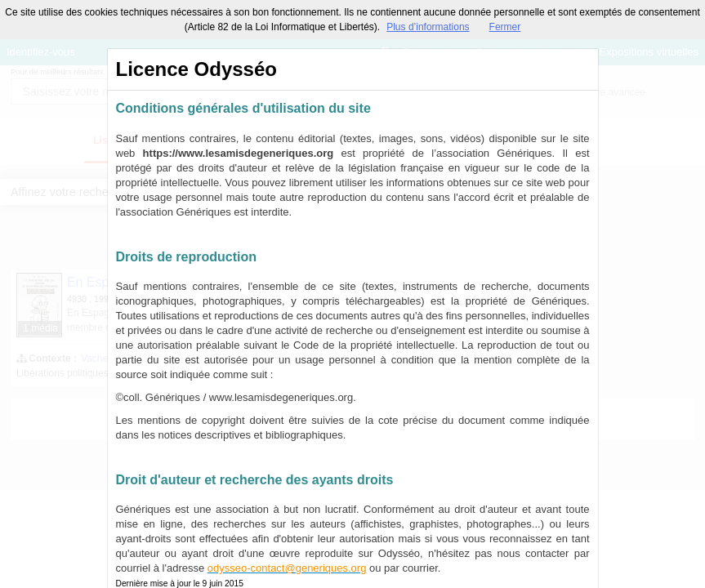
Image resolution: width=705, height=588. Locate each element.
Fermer (505, 27)
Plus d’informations (428, 27)
